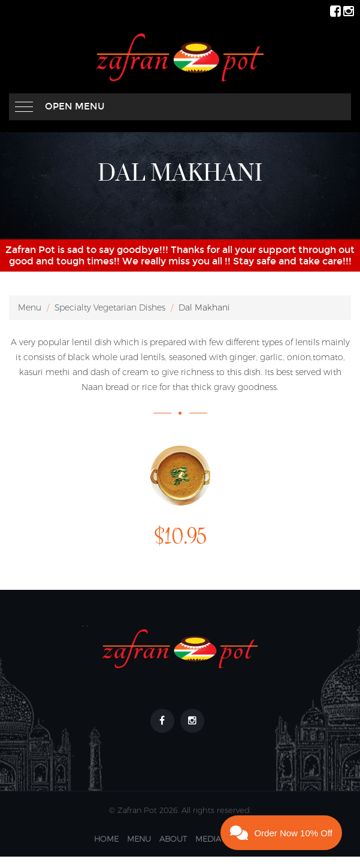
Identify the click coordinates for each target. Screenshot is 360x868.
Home (106, 839)
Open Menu (75, 106)
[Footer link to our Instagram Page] (192, 721)
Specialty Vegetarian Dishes (110, 307)
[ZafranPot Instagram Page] (349, 10)
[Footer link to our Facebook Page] (162, 721)
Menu (30, 307)
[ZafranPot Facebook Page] (335, 10)
